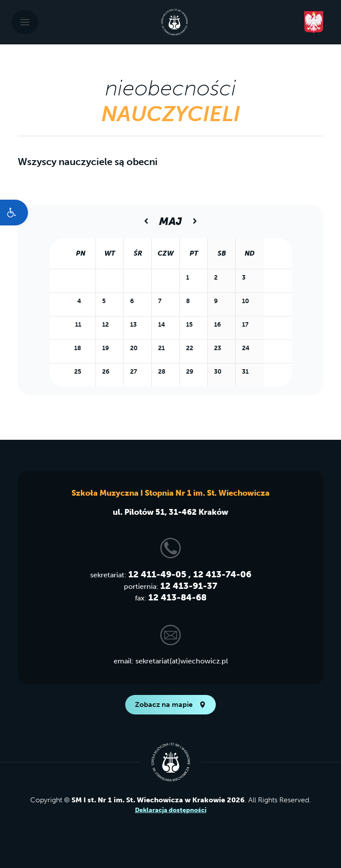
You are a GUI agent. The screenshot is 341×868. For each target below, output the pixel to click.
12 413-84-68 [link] (177, 597)
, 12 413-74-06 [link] (220, 574)
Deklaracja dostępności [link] (171, 810)
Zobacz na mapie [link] (170, 704)
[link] (14, 213)
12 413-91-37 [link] (189, 586)
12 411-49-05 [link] (157, 574)
